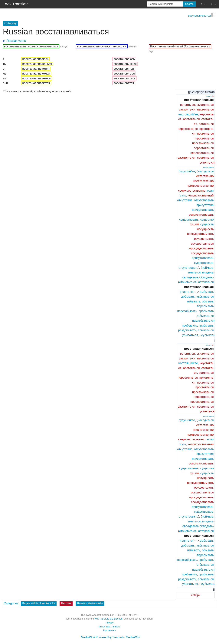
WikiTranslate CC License (108, 618)
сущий (194, 224)
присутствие (205, 205)
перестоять (186, 128)
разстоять (184, 157)
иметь (192, 272)
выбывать (207, 291)
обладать (206, 277)
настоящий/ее (188, 114)
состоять (203, 157)
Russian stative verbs (90, 603)
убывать (188, 335)
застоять (185, 109)
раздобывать (187, 330)
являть (185, 291)
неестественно (203, 181)
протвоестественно (200, 185)
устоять (205, 162)
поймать (208, 267)
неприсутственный (201, 195)
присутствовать (203, 210)
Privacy (109, 622)
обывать (208, 301)
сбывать (204, 330)
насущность (205, 229)
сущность (207, 224)
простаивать (201, 143)
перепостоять (200, 153)
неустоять (207, 114)
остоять (204, 124)
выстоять (203, 104)
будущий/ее (187, 171)
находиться (206, 171)
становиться (188, 282)
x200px (196, 595)
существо (207, 219)
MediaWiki (88, 637)
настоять (203, 109)
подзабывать (201, 320)
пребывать (189, 325)
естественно (205, 176)
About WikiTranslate (109, 626)
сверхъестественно (192, 190)
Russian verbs (16, 40)
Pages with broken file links (39, 603)
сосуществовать (202, 253)
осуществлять (204, 239)
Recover (66, 603)
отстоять (208, 119)
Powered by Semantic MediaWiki (118, 637)
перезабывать (187, 311)
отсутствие (185, 200)
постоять (203, 133)
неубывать (207, 335)
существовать (189, 219)
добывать (188, 296)
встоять (186, 104)
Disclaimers (110, 630)
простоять (203, 138)
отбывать (203, 316)
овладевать (191, 277)
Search (189, 4)
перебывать (205, 306)
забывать (203, 296)
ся (213, 96)
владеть (208, 272)
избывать (194, 301)
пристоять (206, 128)
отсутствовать (204, 200)
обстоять (189, 119)
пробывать (206, 311)
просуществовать (201, 248)
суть (183, 195)
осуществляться (202, 243)
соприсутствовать (201, 214)
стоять (209, 96)
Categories (11, 603)
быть (205, 167)
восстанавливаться (200, 15)
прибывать (206, 325)
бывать (211, 167)
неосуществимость (200, 234)
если (210, 190)
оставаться (206, 282)
